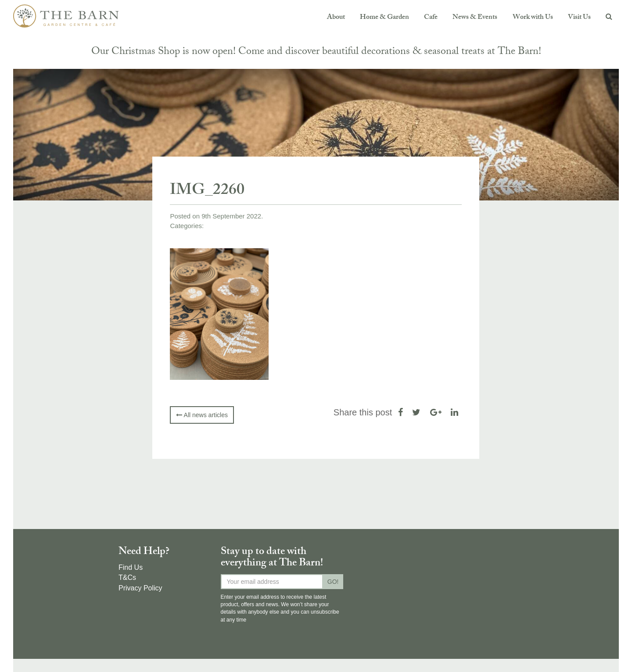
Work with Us (533, 18)
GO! (333, 582)
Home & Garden (384, 18)
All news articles (202, 415)
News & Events (475, 18)
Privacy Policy (140, 588)
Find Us (131, 567)
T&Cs (127, 577)
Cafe (431, 18)
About (336, 18)
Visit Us (579, 18)
